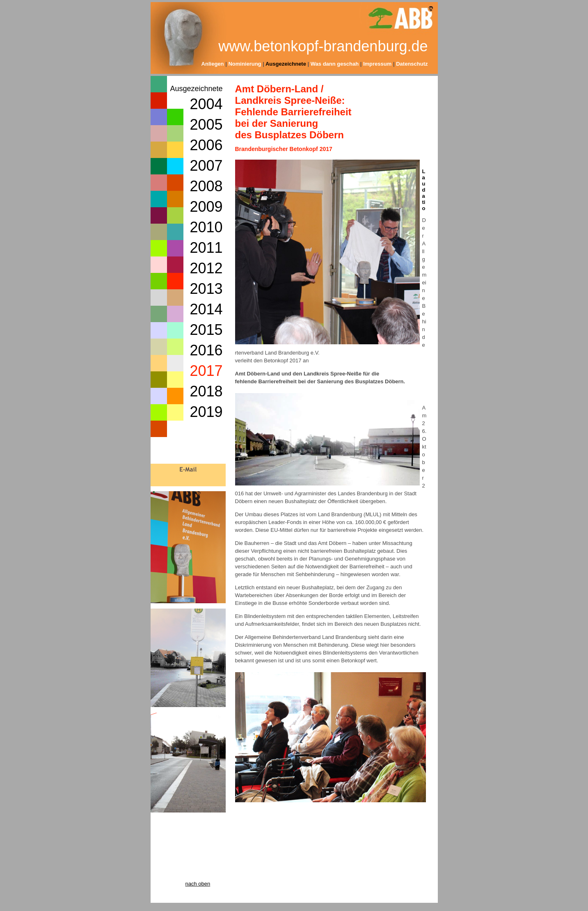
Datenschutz (412, 64)
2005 (206, 125)
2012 (206, 268)
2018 (206, 391)
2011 (206, 248)
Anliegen (213, 64)
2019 (206, 412)
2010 (206, 227)
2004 (206, 104)
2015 (206, 330)
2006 (206, 145)
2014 (206, 309)
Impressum (377, 64)
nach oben (198, 884)
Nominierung (245, 64)
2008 (206, 186)
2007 (206, 166)
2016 (206, 350)
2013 (206, 289)
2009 (206, 207)
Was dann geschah (335, 64)
